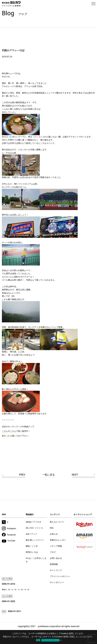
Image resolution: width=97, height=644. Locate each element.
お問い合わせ (56, 558)
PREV (22, 475)
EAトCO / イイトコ (34, 528)
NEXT (75, 475)
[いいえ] (61, 640)
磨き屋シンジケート (35, 540)
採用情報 (54, 564)
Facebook (9, 535)
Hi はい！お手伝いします (36, 560)
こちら (5, 431)
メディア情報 (56, 546)
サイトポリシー (57, 582)
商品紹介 (30, 514)
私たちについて (57, 522)
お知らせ (54, 534)
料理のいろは (32, 552)
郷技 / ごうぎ (32, 546)
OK (38, 640)
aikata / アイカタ (33, 522)
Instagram (9, 528)
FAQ (52, 528)
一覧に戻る (48, 475)
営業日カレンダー (58, 540)
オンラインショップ (83, 514)
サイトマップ (56, 570)
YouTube (9, 541)
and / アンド (31, 534)
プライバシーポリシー (60, 576)
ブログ (53, 552)
